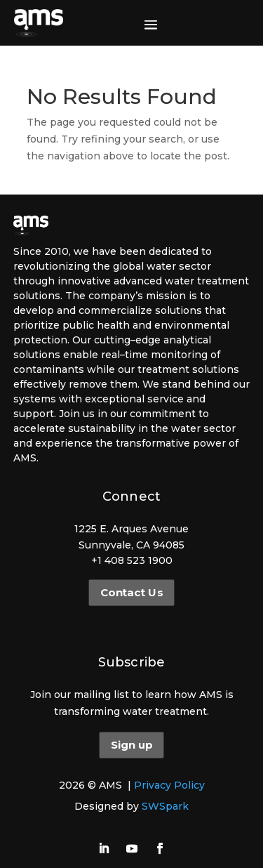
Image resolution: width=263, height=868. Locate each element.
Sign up (131, 745)
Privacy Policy (169, 785)
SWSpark (165, 806)
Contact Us (131, 593)
